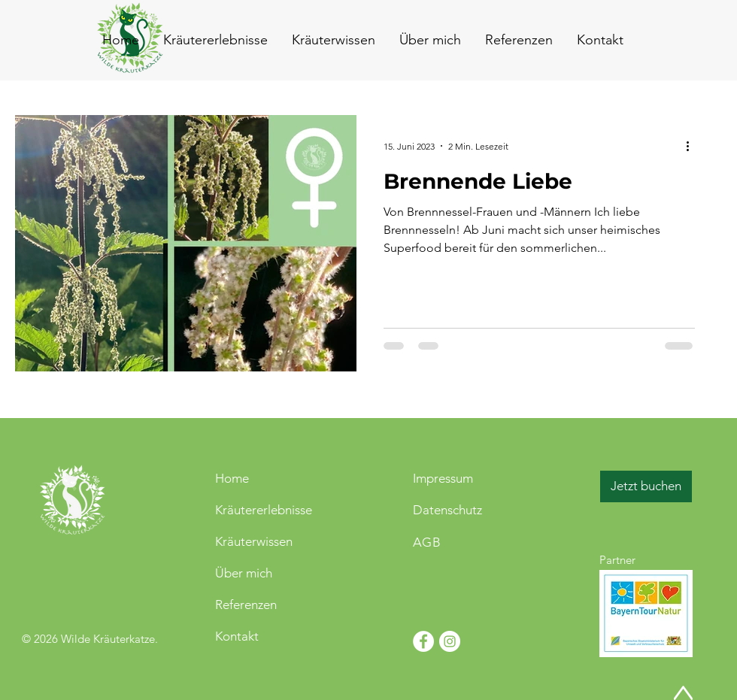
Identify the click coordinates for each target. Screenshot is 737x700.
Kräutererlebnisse (264, 510)
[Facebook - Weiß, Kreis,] (423, 641)
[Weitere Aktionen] (693, 146)
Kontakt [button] (237, 636)
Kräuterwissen (254, 541)
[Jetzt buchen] (646, 486)
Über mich (244, 573)
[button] (599, 40)
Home (232, 478)
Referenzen (246, 605)
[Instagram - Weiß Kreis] (450, 641)
